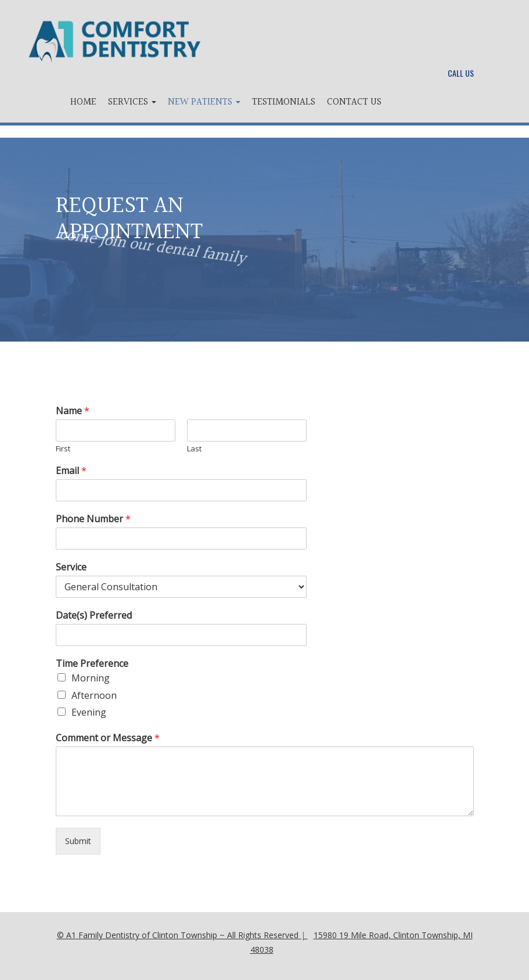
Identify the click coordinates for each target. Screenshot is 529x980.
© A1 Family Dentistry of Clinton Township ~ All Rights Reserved (178, 935)
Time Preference (92, 664)
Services (132, 102)
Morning (91, 678)
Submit (78, 841)
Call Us (461, 73)
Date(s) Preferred (94, 615)
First (63, 449)
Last (194, 449)
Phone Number (93, 519)
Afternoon (94, 695)
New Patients (204, 102)
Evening (89, 712)
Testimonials (284, 102)
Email (71, 471)
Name (73, 411)
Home (83, 102)
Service (71, 567)
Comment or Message (108, 738)
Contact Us (354, 102)
